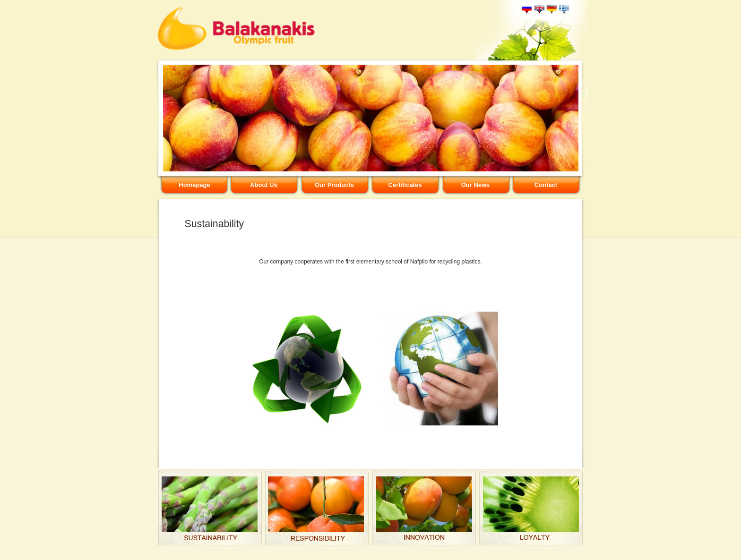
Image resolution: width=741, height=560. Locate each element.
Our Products (334, 185)
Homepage (194, 185)
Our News (476, 185)
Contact (546, 185)
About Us (264, 185)
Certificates (405, 185)
